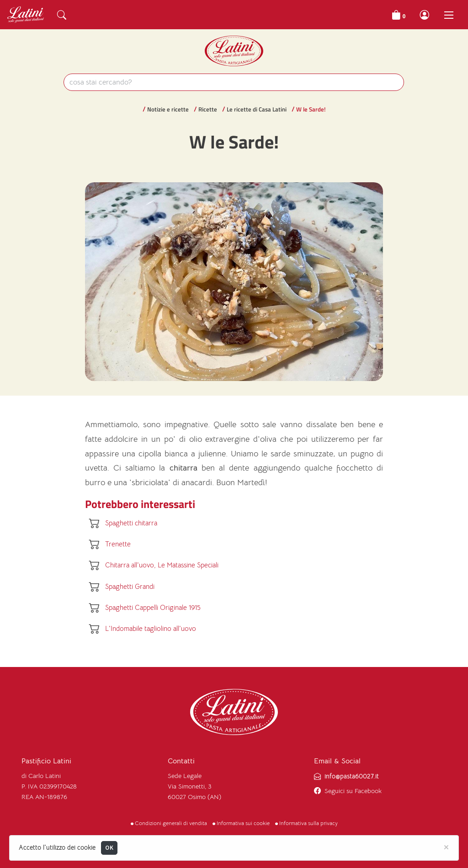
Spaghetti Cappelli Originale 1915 (153, 607)
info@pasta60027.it (352, 776)
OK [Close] (109, 848)
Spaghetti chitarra (131, 523)
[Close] (446, 847)
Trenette (118, 544)
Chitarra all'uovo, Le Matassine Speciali (162, 565)
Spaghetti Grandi (130, 586)
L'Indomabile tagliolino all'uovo (151, 629)
